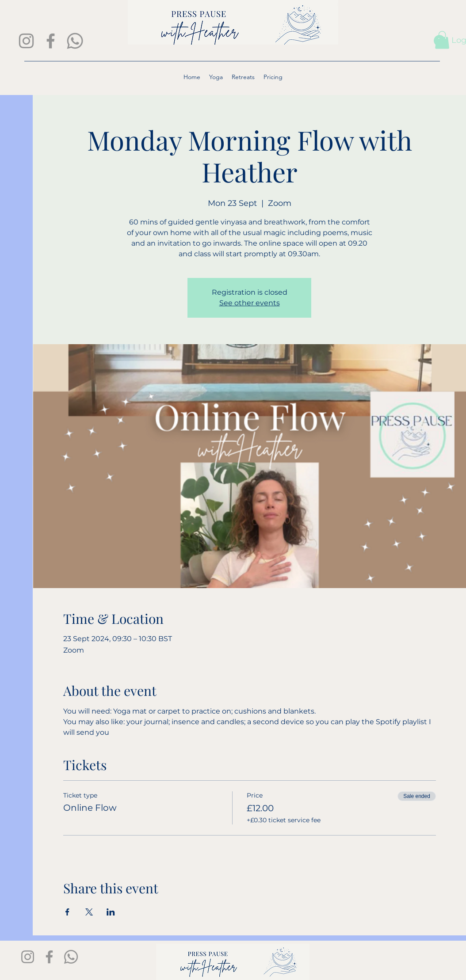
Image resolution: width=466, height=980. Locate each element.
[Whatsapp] (75, 41)
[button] (442, 40)
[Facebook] (51, 41)
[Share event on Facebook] (67, 912)
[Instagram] (26, 41)
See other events (250, 303)
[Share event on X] (89, 912)
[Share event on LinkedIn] (111, 912)
